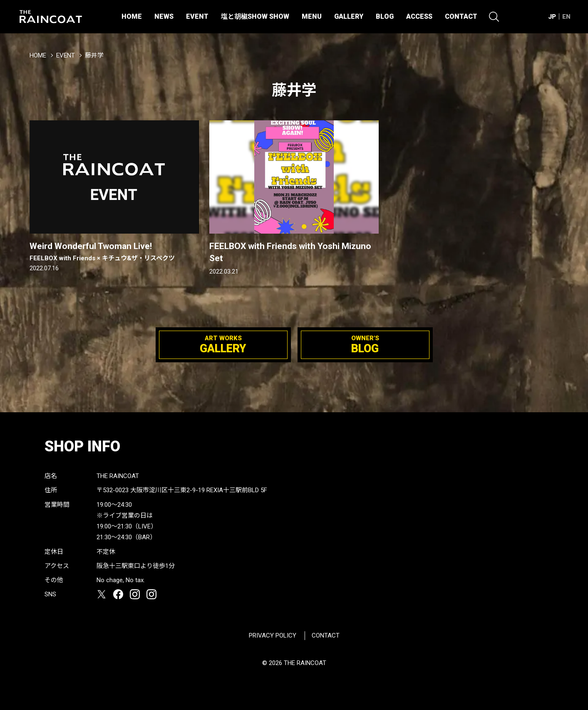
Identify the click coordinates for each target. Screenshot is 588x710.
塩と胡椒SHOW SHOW (255, 16)
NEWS (164, 16)
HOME (132, 16)
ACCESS (419, 16)
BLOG (385, 16)
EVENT (197, 16)
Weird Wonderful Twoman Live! (114, 252)
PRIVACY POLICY (273, 635)
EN (566, 17)
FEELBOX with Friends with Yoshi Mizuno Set (290, 252)
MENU (312, 16)
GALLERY (349, 16)
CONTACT (461, 16)
